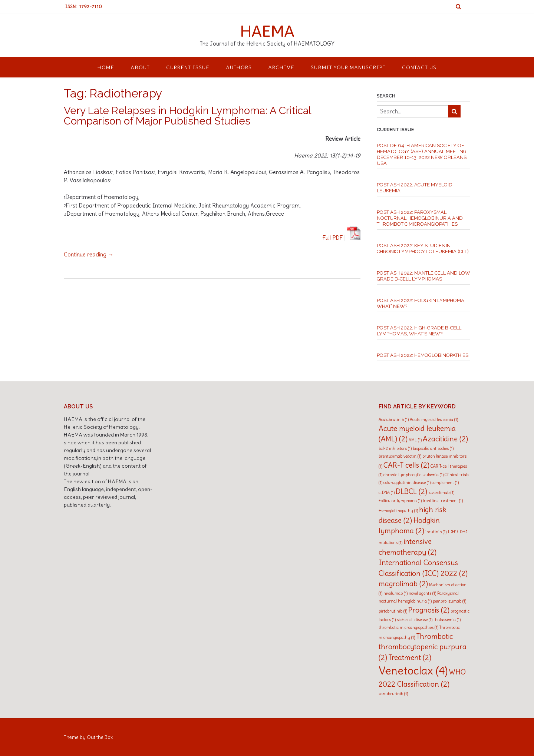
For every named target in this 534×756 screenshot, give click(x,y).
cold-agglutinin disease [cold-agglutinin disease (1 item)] (407, 483)
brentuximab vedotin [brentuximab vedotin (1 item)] (400, 456)
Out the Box (100, 737)
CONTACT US (419, 67)
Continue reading (89, 254)
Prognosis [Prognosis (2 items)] (429, 610)
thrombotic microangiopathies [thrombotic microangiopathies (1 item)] (408, 627)
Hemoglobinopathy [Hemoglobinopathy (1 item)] (398, 511)
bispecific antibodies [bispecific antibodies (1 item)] (433, 448)
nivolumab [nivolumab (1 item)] (395, 593)
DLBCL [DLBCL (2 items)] (411, 491)
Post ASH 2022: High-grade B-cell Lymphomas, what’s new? (419, 331)
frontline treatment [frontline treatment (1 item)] (443, 501)
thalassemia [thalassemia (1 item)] (447, 620)
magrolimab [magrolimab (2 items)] (403, 584)
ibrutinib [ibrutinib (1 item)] (436, 532)
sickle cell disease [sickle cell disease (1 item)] (415, 620)
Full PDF (333, 238)
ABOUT (140, 67)
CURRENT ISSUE (188, 67)
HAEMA (267, 31)
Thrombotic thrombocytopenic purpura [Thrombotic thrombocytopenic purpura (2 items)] (423, 647)
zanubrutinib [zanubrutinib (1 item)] (393, 694)
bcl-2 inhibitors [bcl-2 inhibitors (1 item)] (395, 448)
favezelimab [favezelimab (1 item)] (441, 493)
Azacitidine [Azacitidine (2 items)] (445, 439)
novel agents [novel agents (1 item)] (422, 593)
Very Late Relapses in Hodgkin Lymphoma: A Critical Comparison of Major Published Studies (187, 116)
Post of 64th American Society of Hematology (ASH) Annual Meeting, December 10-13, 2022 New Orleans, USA (422, 154)
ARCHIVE (281, 67)
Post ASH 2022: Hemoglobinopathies (423, 355)
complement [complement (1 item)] (445, 483)
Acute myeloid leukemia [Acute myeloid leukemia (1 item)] (434, 420)
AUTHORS (239, 67)
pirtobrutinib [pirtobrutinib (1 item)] (393, 611)
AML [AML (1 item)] (415, 440)
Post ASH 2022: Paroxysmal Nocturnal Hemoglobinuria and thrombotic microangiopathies (420, 218)
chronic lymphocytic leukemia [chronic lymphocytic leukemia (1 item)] (413, 475)
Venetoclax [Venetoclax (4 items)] (413, 671)
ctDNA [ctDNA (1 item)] (387, 493)
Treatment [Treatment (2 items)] (410, 657)
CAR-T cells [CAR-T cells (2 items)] (406, 465)
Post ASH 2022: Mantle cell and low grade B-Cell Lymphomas (423, 276)
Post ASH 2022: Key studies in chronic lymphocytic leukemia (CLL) (423, 248)
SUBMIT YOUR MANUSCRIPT (348, 67)
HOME (106, 67)
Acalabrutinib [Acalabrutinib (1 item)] (394, 420)
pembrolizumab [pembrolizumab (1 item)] (449, 601)
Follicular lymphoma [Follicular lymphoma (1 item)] (400, 501)
